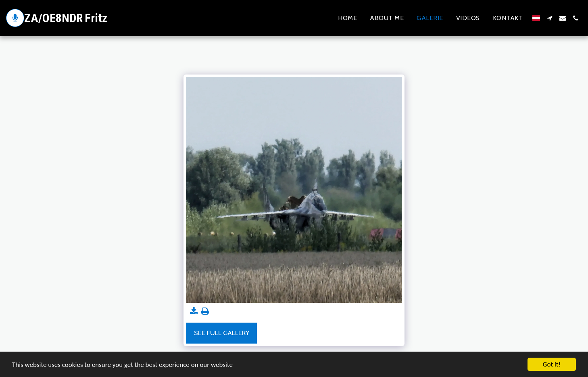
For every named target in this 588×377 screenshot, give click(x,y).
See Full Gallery (222, 333)
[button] (550, 18)
